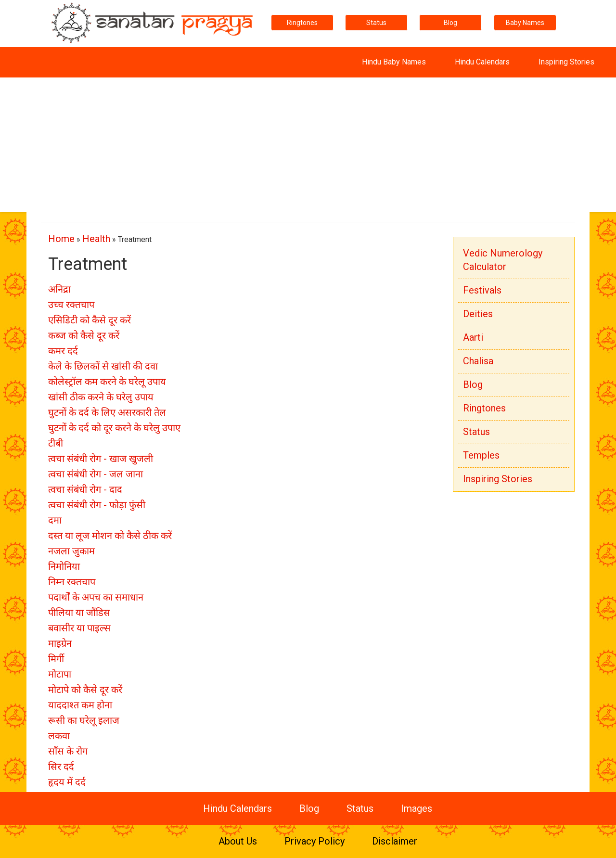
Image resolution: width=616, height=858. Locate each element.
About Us (238, 841)
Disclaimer (395, 841)
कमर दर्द (63, 351)
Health (96, 239)
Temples (481, 455)
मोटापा (60, 674)
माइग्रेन (60, 643)
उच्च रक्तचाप (71, 305)
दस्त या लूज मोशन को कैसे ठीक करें (110, 536)
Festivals (482, 290)
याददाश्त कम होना (80, 705)
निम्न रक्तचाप (72, 582)
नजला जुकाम (71, 551)
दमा (55, 520)
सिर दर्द (61, 767)
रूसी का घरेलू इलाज (84, 720)
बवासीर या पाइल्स (79, 628)
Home (61, 239)
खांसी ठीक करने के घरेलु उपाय (101, 397)
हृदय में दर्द (67, 782)
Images (417, 808)
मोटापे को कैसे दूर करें (85, 690)
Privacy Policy (314, 841)
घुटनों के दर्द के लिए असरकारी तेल (107, 412)
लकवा (59, 736)
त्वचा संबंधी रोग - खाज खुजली (101, 459)
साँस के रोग (68, 751)
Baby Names (525, 23)
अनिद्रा (59, 289)
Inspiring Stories (566, 62)
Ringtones (302, 23)
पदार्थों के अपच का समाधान (96, 597)
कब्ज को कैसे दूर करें (84, 335)
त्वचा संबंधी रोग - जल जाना (96, 474)
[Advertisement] (308, 145)
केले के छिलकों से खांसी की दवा (103, 366)
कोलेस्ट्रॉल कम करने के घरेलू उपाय (107, 382)
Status (376, 23)
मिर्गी (56, 659)
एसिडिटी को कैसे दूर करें (90, 320)
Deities (478, 314)
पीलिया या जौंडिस (79, 613)
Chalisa (478, 361)
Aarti (473, 337)
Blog (450, 23)
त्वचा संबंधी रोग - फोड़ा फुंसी (97, 505)
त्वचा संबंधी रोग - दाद (85, 489)
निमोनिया (64, 566)
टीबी (56, 443)
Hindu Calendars (482, 62)
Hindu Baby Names (394, 62)
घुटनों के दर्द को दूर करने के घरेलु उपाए (114, 428)
